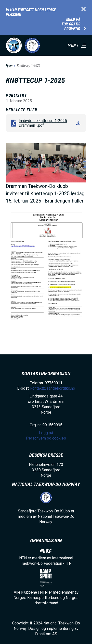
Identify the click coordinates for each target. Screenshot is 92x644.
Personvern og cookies (46, 438)
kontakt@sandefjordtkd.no (53, 388)
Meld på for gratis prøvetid (71, 24)
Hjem (9, 66)
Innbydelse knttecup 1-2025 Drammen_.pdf (43, 123)
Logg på (46, 433)
